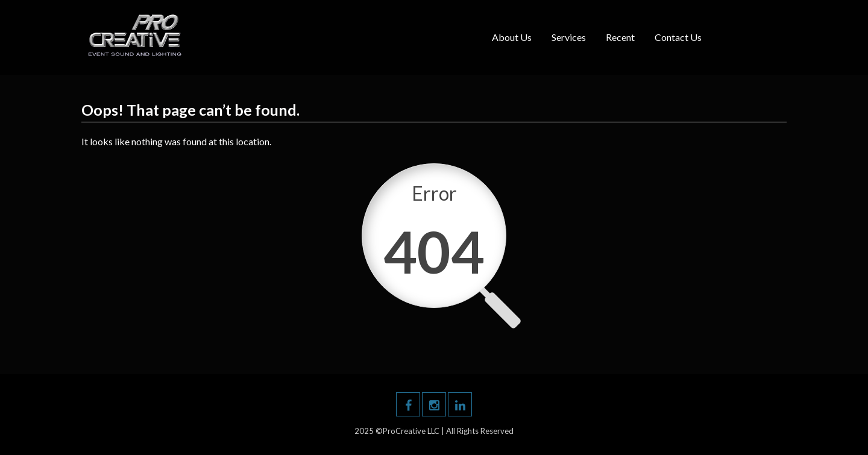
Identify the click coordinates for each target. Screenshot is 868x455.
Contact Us (678, 37)
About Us (512, 37)
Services (569, 37)
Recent (620, 37)
